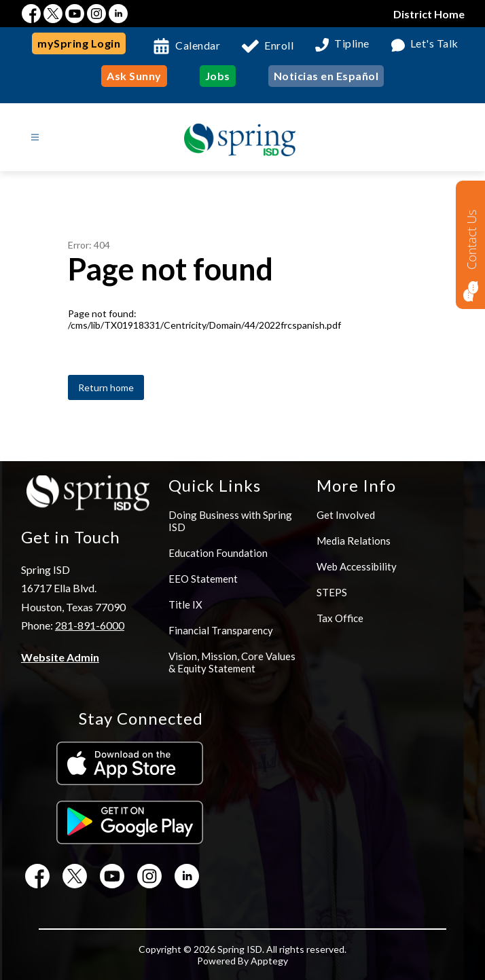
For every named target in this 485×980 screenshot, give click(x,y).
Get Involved (346, 515)
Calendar (198, 45)
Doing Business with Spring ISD (230, 521)
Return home (106, 387)
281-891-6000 (90, 625)
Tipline (352, 44)
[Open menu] (35, 138)
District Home (429, 14)
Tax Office (340, 618)
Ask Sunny (134, 76)
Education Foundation (218, 553)
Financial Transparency (221, 630)
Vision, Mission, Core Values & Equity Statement (232, 662)
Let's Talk (434, 44)
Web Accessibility (357, 566)
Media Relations (354, 541)
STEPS (332, 592)
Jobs (218, 76)
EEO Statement (203, 579)
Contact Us (471, 239)
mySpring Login (79, 43)
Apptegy (269, 961)
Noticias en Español (326, 76)
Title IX (185, 604)
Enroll (279, 45)
